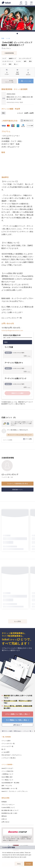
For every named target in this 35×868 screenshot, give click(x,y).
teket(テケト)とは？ (7, 768)
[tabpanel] (17, 19)
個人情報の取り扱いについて (10, 810)
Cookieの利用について (8, 807)
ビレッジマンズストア (10, 474)
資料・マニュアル (7, 786)
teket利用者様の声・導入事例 (10, 783)
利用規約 (4, 802)
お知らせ (4, 819)
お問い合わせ (5, 822)
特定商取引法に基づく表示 (9, 813)
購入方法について (28, 121)
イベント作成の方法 (7, 771)
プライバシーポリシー (8, 805)
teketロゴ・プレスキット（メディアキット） (15, 791)
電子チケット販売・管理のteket (11, 731)
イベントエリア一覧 (7, 746)
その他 (8, 38)
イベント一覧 (27, 731)
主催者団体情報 (9, 53)
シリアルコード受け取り (9, 758)
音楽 (3, 38)
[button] (3, 859)
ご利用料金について (7, 774)
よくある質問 (5, 752)
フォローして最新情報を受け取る (17, 484)
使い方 (3, 749)
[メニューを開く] (31, 3)
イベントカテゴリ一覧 (8, 743)
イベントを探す (6, 741)
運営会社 (4, 816)
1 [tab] (17, 34)
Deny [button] (19, 864)
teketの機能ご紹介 (7, 777)
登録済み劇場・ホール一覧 (9, 788)
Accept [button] (29, 864)
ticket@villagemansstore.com (12, 330)
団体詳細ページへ (18, 490)
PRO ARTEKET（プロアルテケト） (12, 755)
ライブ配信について (7, 780)
